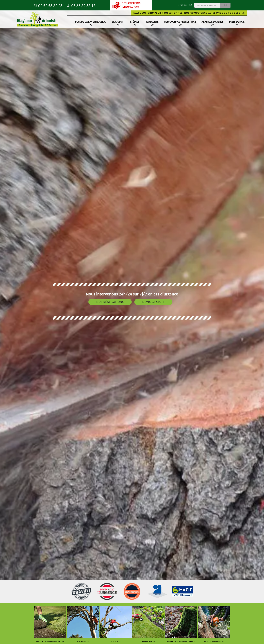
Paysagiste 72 (152, 23)
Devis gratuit (153, 302)
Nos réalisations (110, 302)
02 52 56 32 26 (48, 6)
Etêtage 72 (135, 23)
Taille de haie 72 (237, 23)
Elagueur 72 (118, 23)
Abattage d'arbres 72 (212, 23)
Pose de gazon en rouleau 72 (91, 23)
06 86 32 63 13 (81, 6)
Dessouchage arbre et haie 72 (180, 23)
